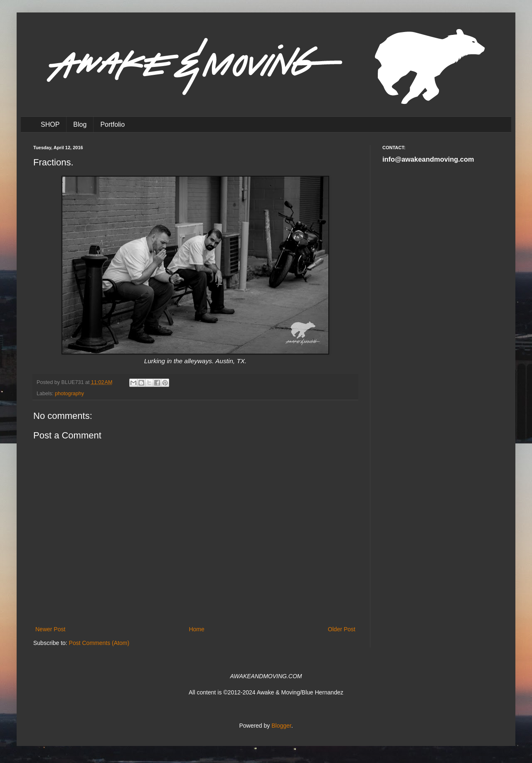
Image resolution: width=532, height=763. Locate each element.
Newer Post (50, 629)
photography (69, 394)
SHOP (50, 124)
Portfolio (112, 124)
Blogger (281, 726)
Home (196, 629)
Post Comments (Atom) (99, 643)
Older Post (342, 629)
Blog (80, 124)
